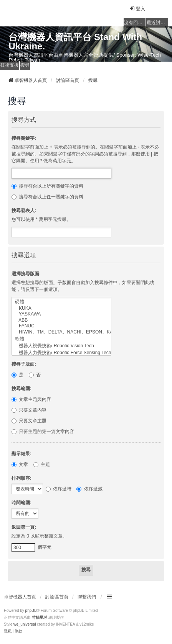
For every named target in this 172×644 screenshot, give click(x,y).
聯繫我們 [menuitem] (87, 597)
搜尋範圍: (21, 389)
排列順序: (21, 478)
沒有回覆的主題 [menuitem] (135, 23)
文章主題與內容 (31, 399)
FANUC (61, 326)
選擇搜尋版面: (26, 274)
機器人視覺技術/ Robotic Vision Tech (61, 346)
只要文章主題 (29, 421)
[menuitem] (8, 631)
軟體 (61, 339)
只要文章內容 (29, 410)
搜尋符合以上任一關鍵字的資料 (47, 197)
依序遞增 (59, 489)
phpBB (31, 610)
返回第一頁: (24, 527)
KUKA (61, 308)
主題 (42, 464)
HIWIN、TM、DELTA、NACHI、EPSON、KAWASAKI (61, 332)
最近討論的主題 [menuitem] (157, 23)
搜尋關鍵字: (24, 138)
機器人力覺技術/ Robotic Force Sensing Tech (61, 353)
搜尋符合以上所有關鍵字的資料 (47, 186)
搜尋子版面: (24, 364)
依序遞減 (89, 489)
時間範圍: (21, 503)
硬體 (61, 302)
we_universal (25, 624)
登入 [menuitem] (137, 9)
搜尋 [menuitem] (25, 65)
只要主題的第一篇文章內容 (43, 432)
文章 (20, 464)
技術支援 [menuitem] (10, 65)
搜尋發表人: (24, 211)
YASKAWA (61, 314)
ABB (61, 320)
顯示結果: (21, 454)
